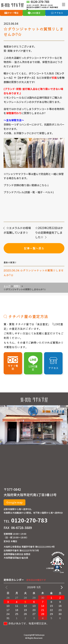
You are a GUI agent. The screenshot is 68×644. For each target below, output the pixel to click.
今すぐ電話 (13, 13)
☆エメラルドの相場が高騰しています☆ (17, 230)
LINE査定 (35, 13)
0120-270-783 (29, 520)
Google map (15, 502)
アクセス (59, 13)
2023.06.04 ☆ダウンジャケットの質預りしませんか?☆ (34, 273)
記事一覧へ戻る (34, 248)
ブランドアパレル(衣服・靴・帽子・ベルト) (29, 192)
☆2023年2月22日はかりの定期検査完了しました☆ (49, 232)
